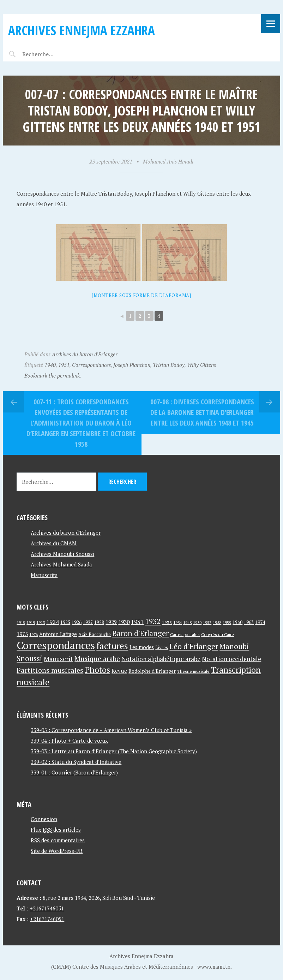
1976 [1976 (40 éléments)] (34, 634)
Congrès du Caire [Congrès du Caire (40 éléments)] (218, 634)
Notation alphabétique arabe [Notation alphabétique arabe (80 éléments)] (161, 659)
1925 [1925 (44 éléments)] (65, 622)
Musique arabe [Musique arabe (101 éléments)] (97, 658)
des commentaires (58, 840)
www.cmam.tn (214, 967)
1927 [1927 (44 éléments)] (88, 622)
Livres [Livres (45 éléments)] (162, 648)
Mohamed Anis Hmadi (168, 161)
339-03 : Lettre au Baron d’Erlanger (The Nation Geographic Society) (114, 751)
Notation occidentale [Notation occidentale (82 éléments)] (231, 659)
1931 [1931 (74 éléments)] (137, 622)
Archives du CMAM (54, 543)
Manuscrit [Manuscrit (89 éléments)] (58, 659)
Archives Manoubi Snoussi (62, 554)
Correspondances (91, 365)
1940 (50, 365)
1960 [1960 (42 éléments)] (237, 622)
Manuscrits (44, 575)
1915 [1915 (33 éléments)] (21, 623)
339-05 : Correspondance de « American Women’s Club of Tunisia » (111, 730)
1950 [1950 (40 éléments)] (197, 622)
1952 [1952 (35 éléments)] (207, 622)
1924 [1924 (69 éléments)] (53, 622)
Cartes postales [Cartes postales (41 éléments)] (185, 634)
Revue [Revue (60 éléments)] (119, 671)
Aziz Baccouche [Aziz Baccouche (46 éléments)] (95, 634)
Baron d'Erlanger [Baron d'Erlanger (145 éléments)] (140, 633)
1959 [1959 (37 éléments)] (227, 622)
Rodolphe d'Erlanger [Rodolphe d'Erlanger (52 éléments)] (152, 671)
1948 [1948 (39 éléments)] (187, 622)
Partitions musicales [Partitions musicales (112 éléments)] (50, 670)
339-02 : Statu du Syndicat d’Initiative (76, 762)
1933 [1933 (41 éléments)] (167, 622)
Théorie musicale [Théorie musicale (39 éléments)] (193, 671)
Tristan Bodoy (169, 365)
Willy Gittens (201, 365)
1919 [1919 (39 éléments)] (31, 622)
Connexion (44, 819)
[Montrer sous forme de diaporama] (141, 295)
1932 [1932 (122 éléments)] (153, 621)
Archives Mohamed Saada (61, 564)
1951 (64, 365)
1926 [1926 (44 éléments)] (77, 622)
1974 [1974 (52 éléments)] (260, 622)
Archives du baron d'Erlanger (85, 354)
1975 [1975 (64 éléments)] (22, 634)
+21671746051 (47, 908)
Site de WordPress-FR (57, 851)
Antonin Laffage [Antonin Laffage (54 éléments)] (58, 634)
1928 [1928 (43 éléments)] (99, 622)
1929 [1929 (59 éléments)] (111, 622)
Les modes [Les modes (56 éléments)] (142, 647)
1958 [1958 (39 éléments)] (217, 622)
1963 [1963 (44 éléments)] (249, 622)
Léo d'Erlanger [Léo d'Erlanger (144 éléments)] (194, 646)
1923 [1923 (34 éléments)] (41, 623)
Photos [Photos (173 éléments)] (97, 670)
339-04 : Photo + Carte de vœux (69, 741)
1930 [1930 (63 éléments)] (124, 622)
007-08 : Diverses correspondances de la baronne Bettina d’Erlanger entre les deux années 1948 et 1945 (202, 412)
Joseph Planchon (132, 365)
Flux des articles (56, 830)
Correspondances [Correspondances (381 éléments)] (56, 645)
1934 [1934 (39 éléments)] (177, 622)
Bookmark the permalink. (53, 375)
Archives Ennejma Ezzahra (82, 30)
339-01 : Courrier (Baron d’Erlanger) (74, 772)
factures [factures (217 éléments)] (112, 646)
